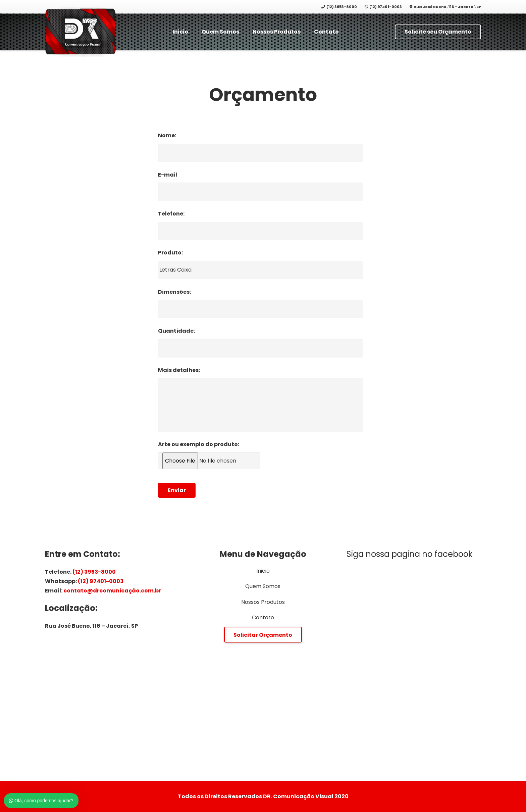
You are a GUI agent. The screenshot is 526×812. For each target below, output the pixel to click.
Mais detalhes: (179, 370)
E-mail (168, 175)
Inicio (263, 571)
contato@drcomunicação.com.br (112, 591)
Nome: (167, 136)
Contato (263, 617)
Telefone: (171, 214)
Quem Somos (263, 586)
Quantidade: (176, 331)
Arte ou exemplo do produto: (199, 445)
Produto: (170, 253)
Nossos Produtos (263, 602)
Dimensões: (174, 292)
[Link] (81, 32)
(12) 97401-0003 (101, 581)
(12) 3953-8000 (94, 572)
